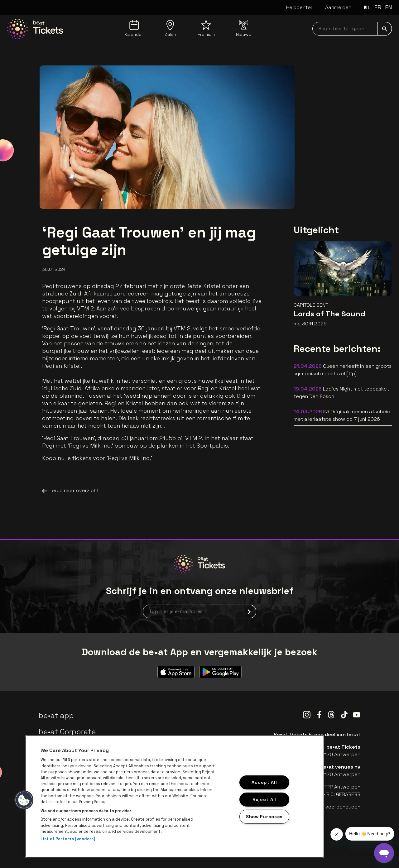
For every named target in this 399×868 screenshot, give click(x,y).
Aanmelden (338, 7)
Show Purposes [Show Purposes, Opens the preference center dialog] (264, 816)
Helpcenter (299, 7)
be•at (354, 734)
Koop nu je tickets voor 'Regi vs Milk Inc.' (97, 458)
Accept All (264, 782)
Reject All (264, 799)
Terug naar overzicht (70, 491)
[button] (24, 800)
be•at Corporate (67, 732)
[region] (175, 796)
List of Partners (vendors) (68, 839)
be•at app (56, 715)
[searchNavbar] (352, 29)
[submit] (385, 29)
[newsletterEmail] (199, 611)
